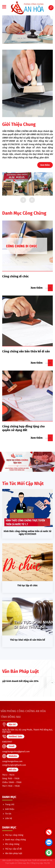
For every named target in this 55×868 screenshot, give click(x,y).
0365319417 (7, 742)
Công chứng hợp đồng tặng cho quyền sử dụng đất (23, 428)
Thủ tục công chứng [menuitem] (14, 835)
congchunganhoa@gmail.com (16, 752)
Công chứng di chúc (15, 276)
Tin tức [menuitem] (8, 814)
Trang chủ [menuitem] (10, 804)
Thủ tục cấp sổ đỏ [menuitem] (13, 849)
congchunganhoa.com (12, 761)
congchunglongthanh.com (14, 765)
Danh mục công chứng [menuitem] (15, 840)
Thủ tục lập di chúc (27, 585)
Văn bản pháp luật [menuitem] (14, 853)
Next (52, 683)
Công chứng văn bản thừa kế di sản (26, 351)
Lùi (23, 200)
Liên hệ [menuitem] (9, 818)
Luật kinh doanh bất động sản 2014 (27, 681)
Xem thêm (45, 165)
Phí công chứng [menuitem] (12, 844)
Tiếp (32, 200)
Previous (3, 683)
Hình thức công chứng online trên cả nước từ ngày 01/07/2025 (27, 533)
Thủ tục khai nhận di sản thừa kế (27, 640)
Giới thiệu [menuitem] (10, 809)
